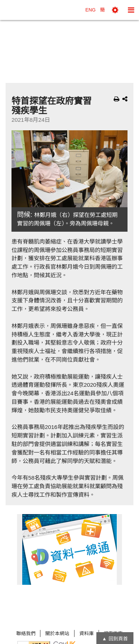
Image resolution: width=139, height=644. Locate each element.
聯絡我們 (26, 633)
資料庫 (87, 633)
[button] (115, 10)
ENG (90, 10)
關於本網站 (57, 633)
